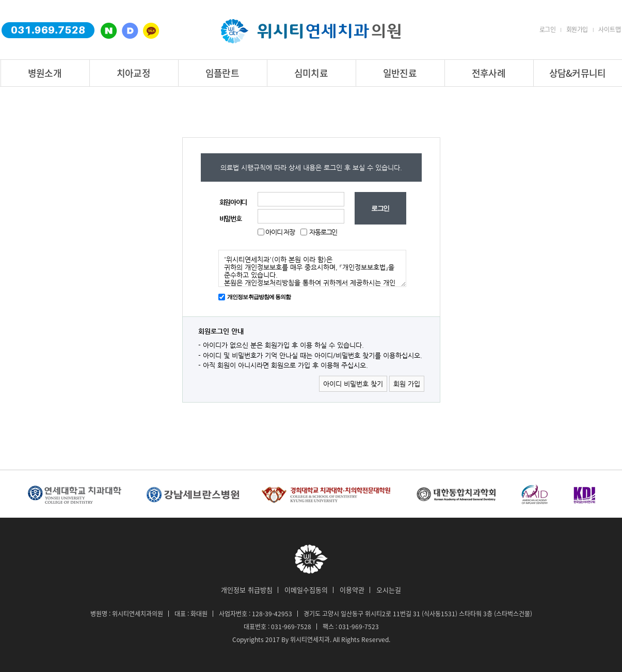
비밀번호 (230, 219)
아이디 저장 (280, 232)
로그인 (547, 29)
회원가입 (577, 29)
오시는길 (389, 590)
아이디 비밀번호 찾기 (353, 384)
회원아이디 (233, 202)
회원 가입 (407, 384)
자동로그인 (323, 232)
